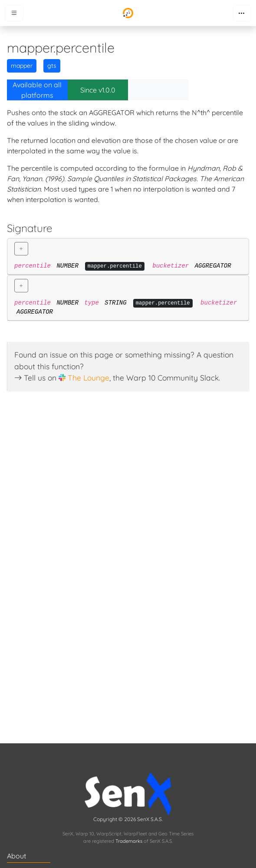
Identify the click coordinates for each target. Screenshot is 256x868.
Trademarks (129, 841)
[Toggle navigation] (242, 13)
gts (52, 66)
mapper (22, 66)
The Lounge (89, 378)
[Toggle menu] (14, 13)
